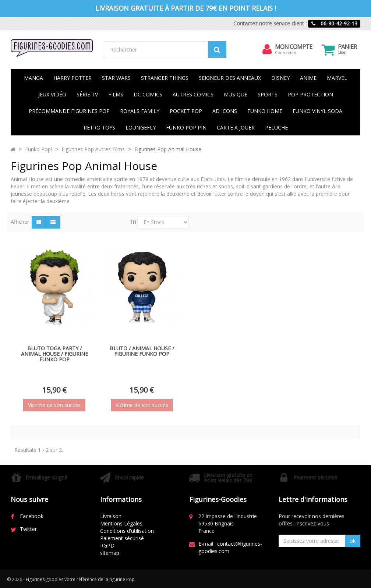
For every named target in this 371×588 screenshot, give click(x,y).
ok (353, 541)
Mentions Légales (121, 523)
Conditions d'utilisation (127, 531)
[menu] (267, 49)
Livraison (111, 516)
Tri (133, 222)
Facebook (32, 516)
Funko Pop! (38, 149)
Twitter (28, 529)
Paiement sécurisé (122, 538)
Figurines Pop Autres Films (93, 149)
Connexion (286, 52)
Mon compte (294, 47)
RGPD (107, 546)
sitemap (110, 553)
